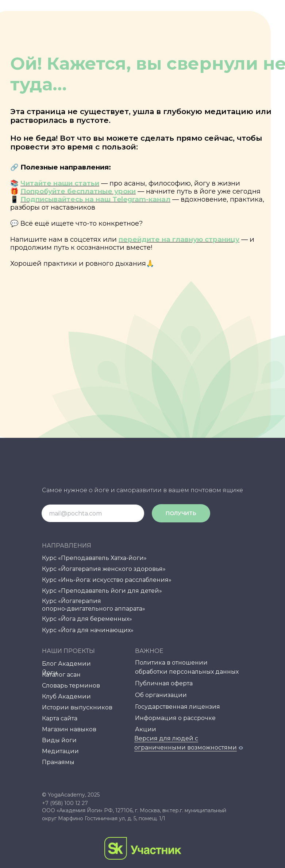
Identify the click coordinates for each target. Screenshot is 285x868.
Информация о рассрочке (175, 718)
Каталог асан (61, 675)
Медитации (60, 751)
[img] (148, 776)
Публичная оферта (164, 683)
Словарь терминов (71, 686)
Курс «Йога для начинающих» (88, 630)
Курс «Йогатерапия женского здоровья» (104, 569)
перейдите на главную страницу (179, 239)
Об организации (161, 695)
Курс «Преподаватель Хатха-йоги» (94, 558)
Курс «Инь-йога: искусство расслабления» (107, 580)
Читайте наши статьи (60, 183)
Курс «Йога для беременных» (87, 619)
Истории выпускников (77, 707)
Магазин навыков (69, 729)
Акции (146, 729)
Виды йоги (59, 740)
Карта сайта (60, 718)
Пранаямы (58, 762)
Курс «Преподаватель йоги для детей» (102, 591)
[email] (93, 513)
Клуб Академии (66, 696)
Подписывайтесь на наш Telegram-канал (95, 199)
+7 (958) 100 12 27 (65, 803)
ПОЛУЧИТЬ (181, 513)
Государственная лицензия (178, 707)
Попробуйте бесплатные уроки (78, 191)
